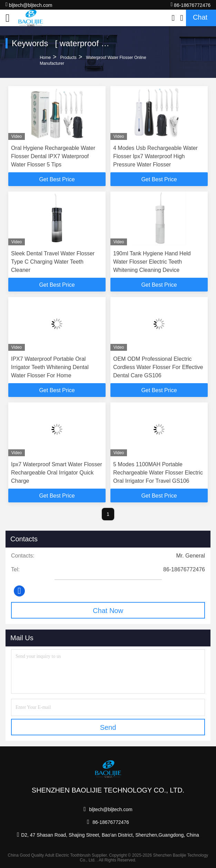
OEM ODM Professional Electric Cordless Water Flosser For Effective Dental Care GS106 (158, 367)
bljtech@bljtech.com (29, 5)
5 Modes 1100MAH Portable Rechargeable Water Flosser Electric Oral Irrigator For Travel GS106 (158, 473)
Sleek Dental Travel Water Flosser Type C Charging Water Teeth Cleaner (53, 262)
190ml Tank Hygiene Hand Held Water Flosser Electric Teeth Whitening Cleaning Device (152, 262)
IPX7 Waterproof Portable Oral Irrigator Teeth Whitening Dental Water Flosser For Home (50, 367)
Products (68, 58)
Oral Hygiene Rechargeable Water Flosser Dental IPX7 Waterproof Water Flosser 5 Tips (53, 156)
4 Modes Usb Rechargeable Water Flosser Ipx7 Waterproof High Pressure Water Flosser (155, 156)
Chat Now (108, 611)
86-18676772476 (190, 5)
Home (45, 58)
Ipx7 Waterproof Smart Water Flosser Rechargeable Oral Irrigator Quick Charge (57, 473)
